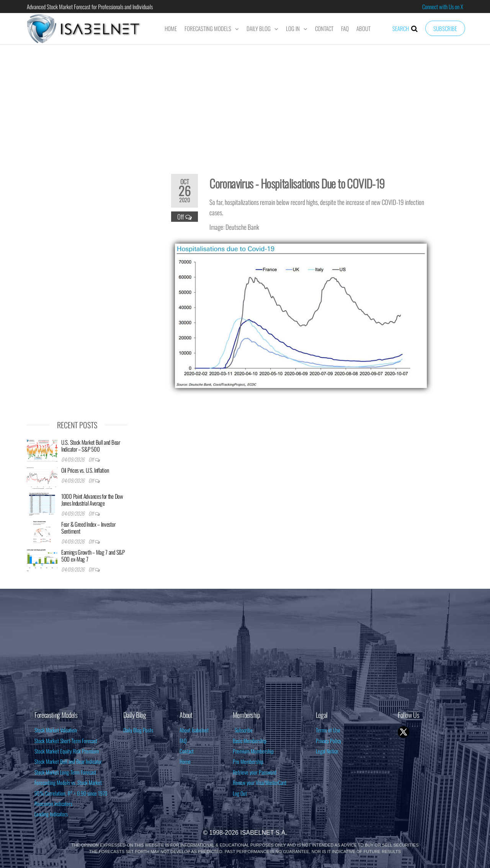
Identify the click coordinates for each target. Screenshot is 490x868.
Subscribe (445, 28)
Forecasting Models (208, 28)
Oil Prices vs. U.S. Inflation (85, 470)
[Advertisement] (245, 104)
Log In (293, 28)
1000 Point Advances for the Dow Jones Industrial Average (92, 500)
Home (171, 28)
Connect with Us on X (443, 7)
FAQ (345, 28)
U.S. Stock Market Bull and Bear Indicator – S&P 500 (91, 445)
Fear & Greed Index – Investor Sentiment (88, 527)
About (363, 28)
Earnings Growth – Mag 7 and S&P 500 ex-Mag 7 (93, 555)
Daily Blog (259, 28)
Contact (324, 28)
